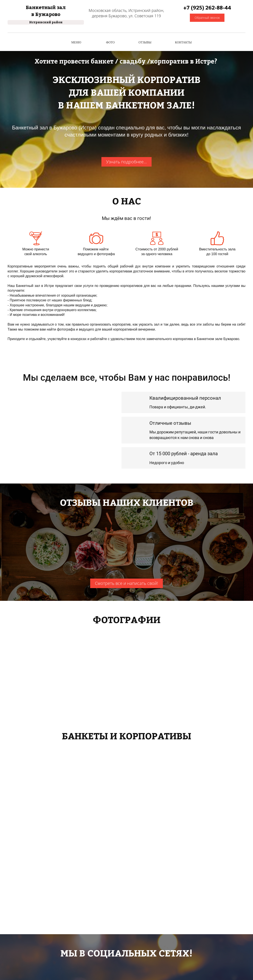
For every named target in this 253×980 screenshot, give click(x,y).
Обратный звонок (207, 18)
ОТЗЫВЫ (145, 42)
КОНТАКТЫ (183, 42)
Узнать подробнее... (126, 162)
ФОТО (110, 42)
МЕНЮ (76, 42)
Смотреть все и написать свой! (126, 583)
